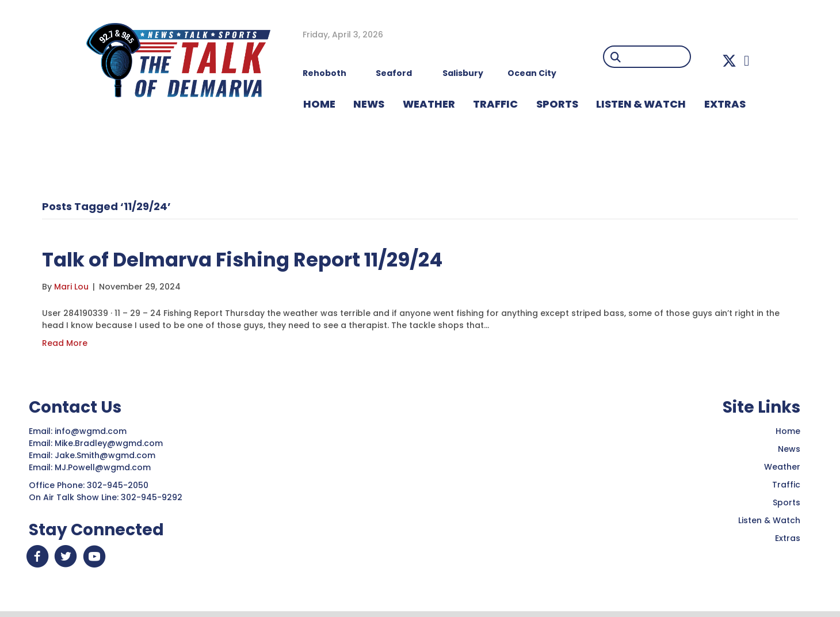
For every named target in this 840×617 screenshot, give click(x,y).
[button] (729, 61)
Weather (782, 467)
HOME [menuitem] (319, 104)
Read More (65, 343)
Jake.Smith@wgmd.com (106, 455)
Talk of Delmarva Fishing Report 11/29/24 (266, 259)
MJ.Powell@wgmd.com (105, 467)
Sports (786, 502)
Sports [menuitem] (557, 104)
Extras (788, 538)
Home (788, 431)
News (789, 449)
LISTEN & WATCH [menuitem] (641, 104)
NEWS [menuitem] (369, 104)
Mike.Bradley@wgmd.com (109, 443)
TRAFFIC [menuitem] (495, 104)
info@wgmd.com (92, 431)
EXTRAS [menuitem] (725, 104)
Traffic (786, 485)
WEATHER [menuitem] (429, 104)
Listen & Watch (769, 520)
